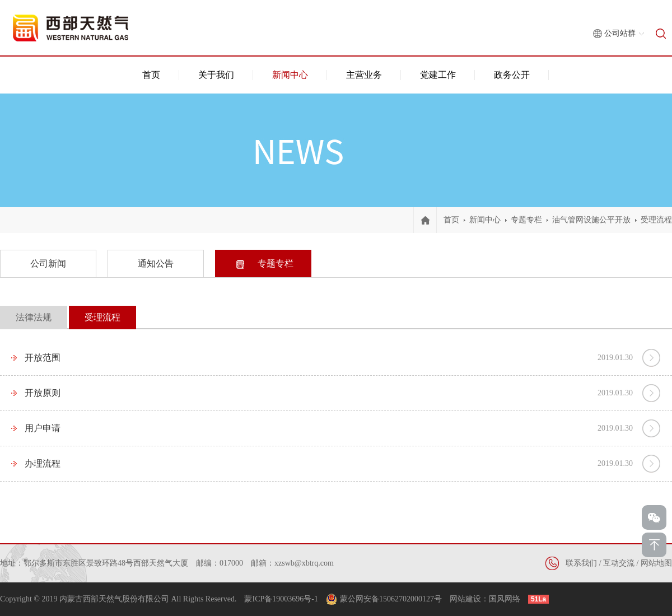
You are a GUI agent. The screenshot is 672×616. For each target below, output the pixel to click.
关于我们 (216, 75)
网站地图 (656, 563)
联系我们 (581, 563)
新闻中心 (290, 75)
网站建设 (465, 599)
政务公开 (512, 75)
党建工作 (438, 75)
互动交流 (619, 563)
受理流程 (656, 220)
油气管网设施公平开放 (591, 220)
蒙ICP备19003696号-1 (281, 599)
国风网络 (505, 599)
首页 (151, 75)
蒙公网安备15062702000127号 (391, 599)
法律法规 (34, 317)
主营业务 (364, 75)
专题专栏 (526, 220)
